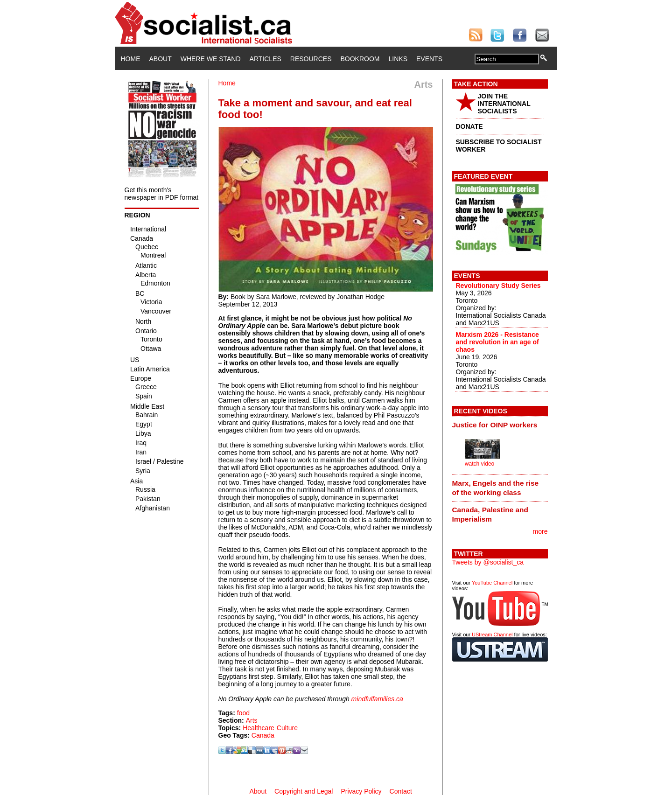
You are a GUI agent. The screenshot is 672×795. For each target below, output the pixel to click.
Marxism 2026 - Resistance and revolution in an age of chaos (497, 342)
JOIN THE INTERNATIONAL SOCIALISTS (504, 104)
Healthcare (259, 728)
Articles (266, 59)
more (540, 531)
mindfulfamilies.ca (377, 699)
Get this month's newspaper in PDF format (162, 194)
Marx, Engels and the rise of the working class (496, 488)
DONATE (469, 126)
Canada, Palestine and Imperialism (490, 514)
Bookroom (360, 59)
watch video (479, 464)
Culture (287, 728)
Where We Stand (211, 59)
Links (398, 59)
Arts (252, 720)
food (243, 713)
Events (429, 59)
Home (131, 59)
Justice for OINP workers (495, 425)
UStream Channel (492, 635)
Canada (263, 735)
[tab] (500, 425)
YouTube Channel (492, 583)
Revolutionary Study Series (498, 286)
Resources (311, 59)
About (161, 59)
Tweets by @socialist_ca (488, 562)
